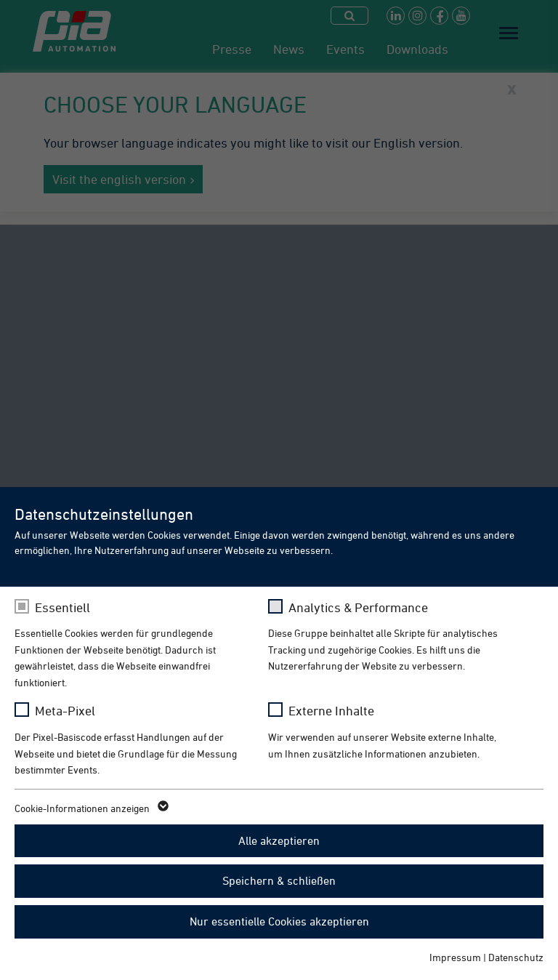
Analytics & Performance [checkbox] (358, 607)
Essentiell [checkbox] (62, 607)
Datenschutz (516, 957)
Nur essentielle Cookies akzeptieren (279, 921)
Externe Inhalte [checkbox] (331, 711)
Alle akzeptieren (279, 840)
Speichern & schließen (279, 880)
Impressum (455, 957)
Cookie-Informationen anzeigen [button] (90, 808)
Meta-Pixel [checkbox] (65, 711)
